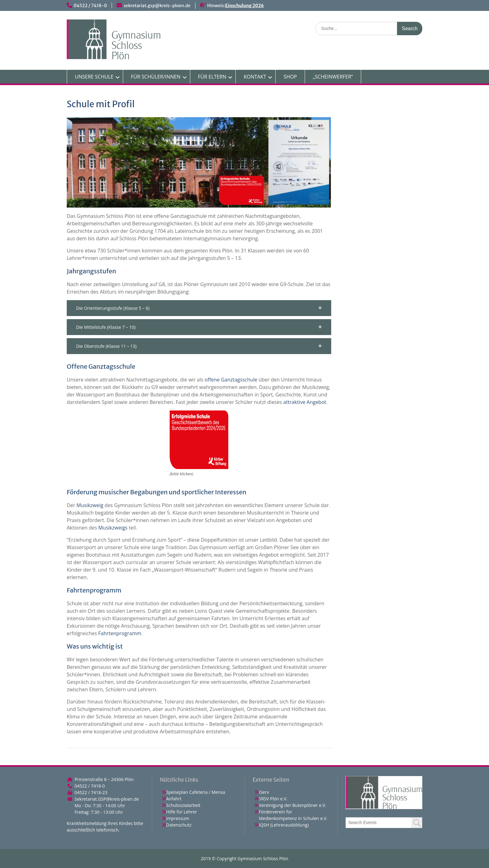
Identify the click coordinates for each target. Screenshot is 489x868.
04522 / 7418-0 (90, 6)
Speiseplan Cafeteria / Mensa (196, 792)
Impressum (178, 818)
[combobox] (384, 823)
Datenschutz (179, 825)
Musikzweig (90, 505)
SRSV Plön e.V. (273, 799)
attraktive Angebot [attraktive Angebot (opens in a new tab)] (305, 402)
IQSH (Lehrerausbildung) (284, 825)
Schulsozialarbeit (183, 805)
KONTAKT (255, 77)
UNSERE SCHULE (94, 77)
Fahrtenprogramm (120, 633)
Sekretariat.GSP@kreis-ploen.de (107, 799)
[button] (199, 308)
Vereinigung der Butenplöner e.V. (293, 805)
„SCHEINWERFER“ (333, 77)
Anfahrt (174, 799)
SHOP (290, 77)
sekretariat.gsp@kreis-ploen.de (157, 6)
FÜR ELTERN (212, 77)
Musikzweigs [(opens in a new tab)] (113, 528)
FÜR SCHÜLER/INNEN (156, 77)
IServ (264, 792)
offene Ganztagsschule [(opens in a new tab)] (231, 380)
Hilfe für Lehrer (182, 812)
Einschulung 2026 (244, 6)
